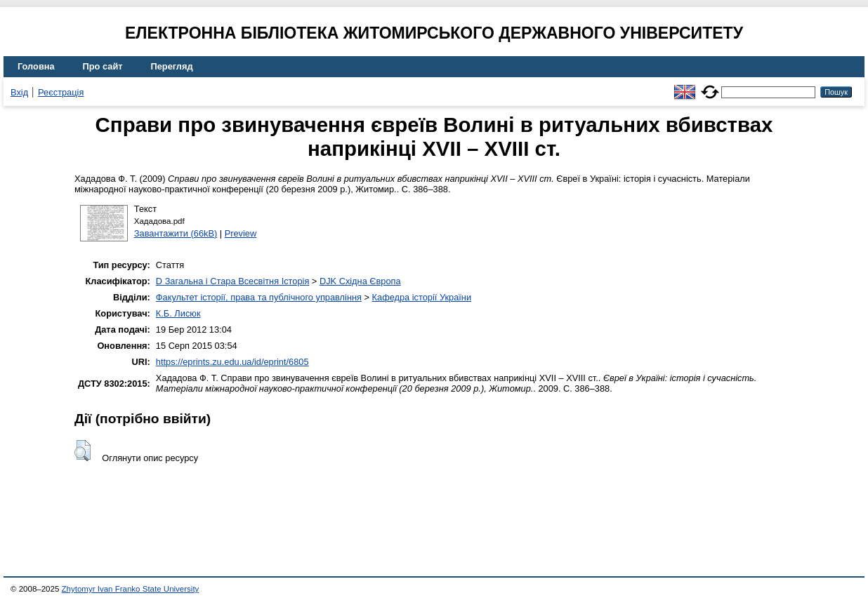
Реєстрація (61, 92)
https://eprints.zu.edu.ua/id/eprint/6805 (232, 362)
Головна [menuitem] (36, 66)
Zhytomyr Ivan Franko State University (131, 589)
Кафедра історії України (422, 297)
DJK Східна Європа (360, 281)
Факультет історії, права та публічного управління (259, 297)
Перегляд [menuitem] (172, 66)
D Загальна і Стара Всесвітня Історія (232, 281)
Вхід (19, 92)
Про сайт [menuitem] (103, 66)
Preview (241, 233)
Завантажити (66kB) (176, 233)
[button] (83, 451)
